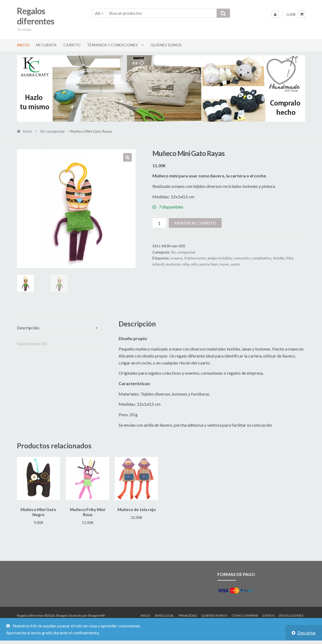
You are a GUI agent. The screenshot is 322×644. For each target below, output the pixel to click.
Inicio (23, 45)
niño (194, 264)
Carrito (72, 45)
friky (290, 258)
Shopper (62, 615)
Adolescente (195, 258)
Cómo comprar (245, 615)
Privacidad (188, 615)
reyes (224, 264)
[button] (127, 157)
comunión (241, 258)
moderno (173, 264)
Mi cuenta (46, 45)
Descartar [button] (307, 633)
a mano (177, 258)
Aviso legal (164, 615)
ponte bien (209, 264)
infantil (158, 264)
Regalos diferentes (36, 16)
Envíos (268, 615)
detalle (279, 258)
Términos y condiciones (112, 45)
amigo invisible (219, 258)
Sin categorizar (53, 131)
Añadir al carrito (195, 223)
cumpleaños (261, 258)
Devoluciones (291, 615)
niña (186, 264)
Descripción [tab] (28, 328)
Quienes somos (166, 45)
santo (235, 264)
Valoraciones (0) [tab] (32, 343)
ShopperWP (96, 615)
